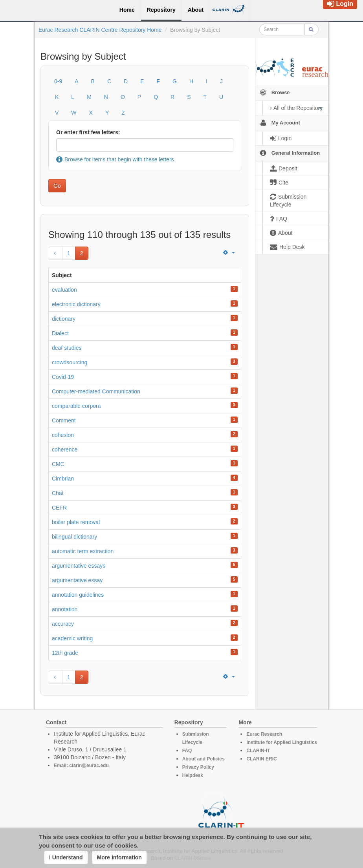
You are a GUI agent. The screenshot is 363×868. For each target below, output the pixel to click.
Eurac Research (264, 734)
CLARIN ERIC (261, 759)
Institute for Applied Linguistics (282, 742)
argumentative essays (79, 566)
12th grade (65, 653)
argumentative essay (77, 580)
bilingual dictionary (74, 537)
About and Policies (203, 759)
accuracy (63, 624)
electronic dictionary (76, 304)
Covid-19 (63, 377)
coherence (65, 450)
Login (340, 4)
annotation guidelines (78, 595)
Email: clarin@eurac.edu (81, 766)
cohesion (63, 435)
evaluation (64, 290)
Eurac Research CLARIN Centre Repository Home (100, 30)
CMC (58, 464)
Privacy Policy (198, 767)
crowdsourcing (70, 362)
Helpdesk (193, 775)
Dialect (60, 333)
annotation (65, 609)
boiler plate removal (76, 522)
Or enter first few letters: (88, 132)
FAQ (187, 751)
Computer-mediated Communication (96, 391)
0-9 (58, 81)
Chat (58, 493)
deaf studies (67, 348)
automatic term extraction (83, 551)
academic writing (72, 638)
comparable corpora (76, 406)
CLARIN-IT (258, 751)
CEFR (59, 508)
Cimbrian (63, 479)
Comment (64, 420)
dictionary (64, 319)
